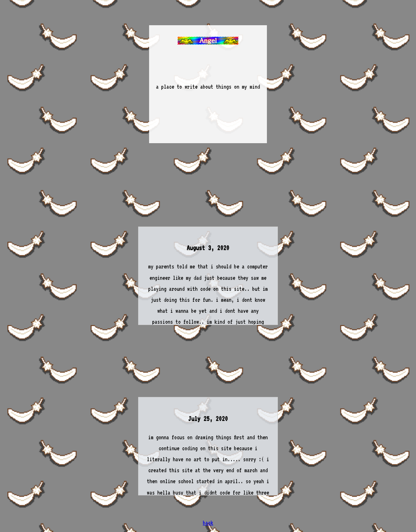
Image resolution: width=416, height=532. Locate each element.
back (208, 523)
